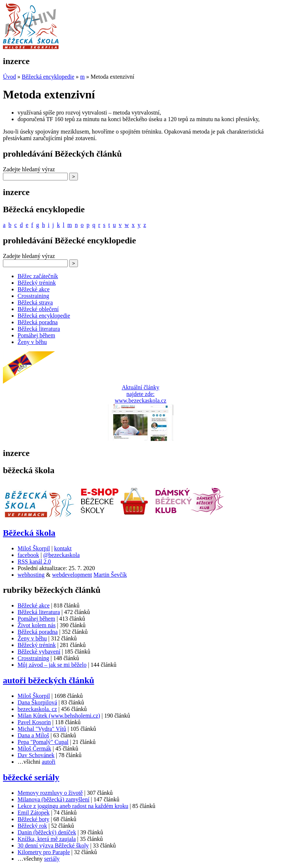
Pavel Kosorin (34, 722)
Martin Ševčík (110, 575)
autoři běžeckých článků (48, 680)
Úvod (10, 77)
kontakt (63, 548)
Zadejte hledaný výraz (29, 169)
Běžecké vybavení (39, 652)
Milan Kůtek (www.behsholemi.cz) (59, 716)
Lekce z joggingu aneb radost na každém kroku (73, 806)
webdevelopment (72, 575)
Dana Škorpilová (37, 702)
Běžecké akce (33, 289)
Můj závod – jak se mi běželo (52, 665)
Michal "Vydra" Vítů (42, 729)
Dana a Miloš (33, 735)
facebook (28, 555)
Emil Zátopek (34, 813)
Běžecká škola (29, 533)
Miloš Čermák (34, 749)
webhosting (31, 575)
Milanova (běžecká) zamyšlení (53, 799)
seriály (52, 859)
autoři (48, 762)
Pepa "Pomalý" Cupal (43, 742)
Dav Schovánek (36, 755)
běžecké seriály (31, 777)
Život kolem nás (37, 625)
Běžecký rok (32, 826)
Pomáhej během (36, 335)
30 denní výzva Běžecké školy (53, 845)
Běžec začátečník (38, 276)
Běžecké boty (33, 819)
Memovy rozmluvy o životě (50, 793)
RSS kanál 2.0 (34, 562)
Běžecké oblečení (38, 309)
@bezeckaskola (61, 555)
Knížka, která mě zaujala (47, 839)
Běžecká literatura (39, 329)
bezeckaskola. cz (37, 709)
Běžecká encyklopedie (48, 77)
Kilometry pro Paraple (44, 852)
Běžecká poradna (38, 322)
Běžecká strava (35, 302)
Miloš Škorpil (34, 548)
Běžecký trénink (37, 283)
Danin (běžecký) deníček (47, 832)
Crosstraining (33, 296)
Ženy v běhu (32, 342)
